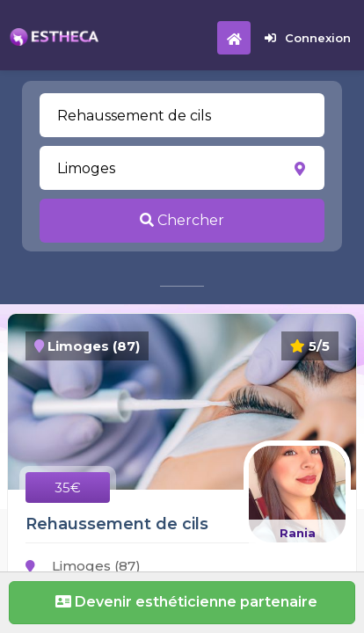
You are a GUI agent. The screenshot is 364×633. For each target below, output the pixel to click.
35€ (68, 487)
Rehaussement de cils (117, 524)
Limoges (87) (83, 566)
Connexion (308, 38)
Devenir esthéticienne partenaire (182, 602)
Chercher (182, 220)
